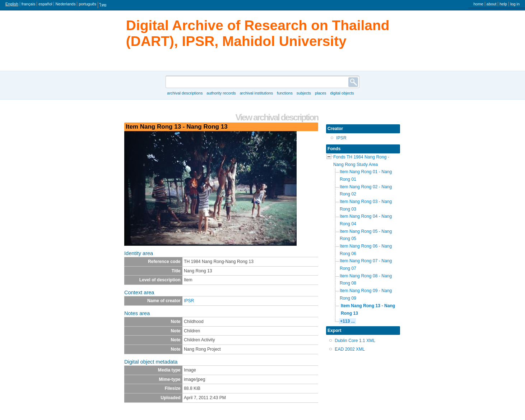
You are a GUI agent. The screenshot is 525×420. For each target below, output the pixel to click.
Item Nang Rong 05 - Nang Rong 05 (366, 235)
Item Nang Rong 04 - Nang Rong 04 (366, 220)
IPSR (189, 301)
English (12, 4)
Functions (285, 93)
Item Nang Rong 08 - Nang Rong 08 (366, 280)
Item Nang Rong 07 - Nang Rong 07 (366, 265)
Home (478, 4)
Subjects (304, 93)
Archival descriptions (185, 93)
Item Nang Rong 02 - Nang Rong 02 (366, 191)
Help (503, 4)
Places (321, 93)
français (28, 4)
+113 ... (347, 321)
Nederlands (65, 4)
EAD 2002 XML (350, 349)
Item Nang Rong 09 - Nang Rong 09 (366, 294)
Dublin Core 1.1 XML (355, 341)
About (491, 4)
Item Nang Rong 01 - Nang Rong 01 (366, 176)
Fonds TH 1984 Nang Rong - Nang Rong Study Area (361, 161)
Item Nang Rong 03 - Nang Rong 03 (366, 205)
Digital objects (342, 93)
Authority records (221, 93)
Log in (515, 4)
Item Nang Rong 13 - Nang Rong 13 (368, 310)
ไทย (103, 5)
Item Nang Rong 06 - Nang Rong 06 (366, 250)
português (87, 4)
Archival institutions (256, 93)
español (45, 4)
